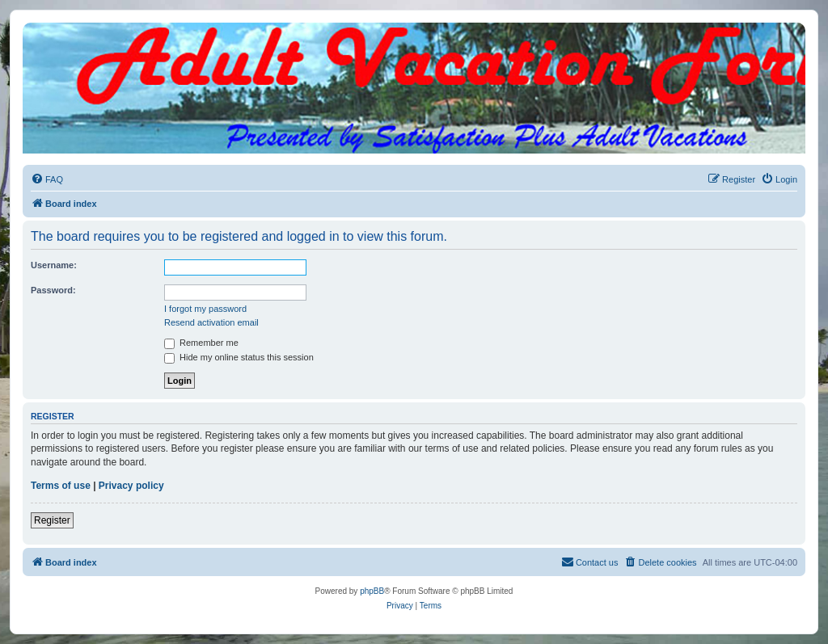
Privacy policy (131, 486)
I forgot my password (205, 309)
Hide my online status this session (239, 357)
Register (52, 520)
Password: (53, 290)
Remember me (201, 343)
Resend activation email (211, 322)
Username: (54, 265)
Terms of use (61, 486)
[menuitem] (47, 179)
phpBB (372, 591)
